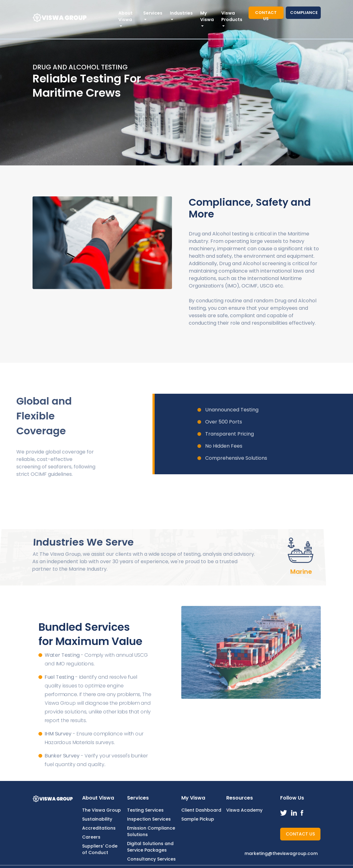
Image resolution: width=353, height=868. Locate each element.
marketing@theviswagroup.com (281, 853)
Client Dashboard (201, 810)
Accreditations (99, 828)
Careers (91, 837)
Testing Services (145, 810)
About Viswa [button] (126, 16)
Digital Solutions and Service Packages (150, 847)
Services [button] (153, 13)
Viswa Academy (244, 810)
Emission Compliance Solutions (151, 831)
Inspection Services (149, 819)
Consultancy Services (151, 859)
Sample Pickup (198, 819)
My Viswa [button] (207, 16)
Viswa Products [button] (232, 16)
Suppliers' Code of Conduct (100, 849)
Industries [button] (181, 13)
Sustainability (97, 819)
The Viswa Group (101, 810)
